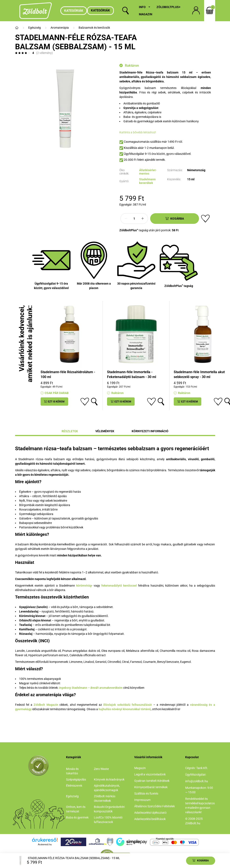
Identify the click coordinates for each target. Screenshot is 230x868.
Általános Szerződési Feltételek (155, 806)
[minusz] (126, 219)
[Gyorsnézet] (94, 402)
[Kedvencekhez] (205, 219)
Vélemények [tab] (105, 431)
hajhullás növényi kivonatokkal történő (125, 709)
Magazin (146, 14)
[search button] (126, 11)
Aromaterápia (60, 28)
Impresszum (142, 800)
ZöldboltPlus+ (169, 7)
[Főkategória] (17, 28)
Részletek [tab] (70, 431)
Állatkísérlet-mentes (148, 172)
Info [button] (142, 7)
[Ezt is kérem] (54, 402)
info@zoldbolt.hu (197, 781)
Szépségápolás (76, 779)
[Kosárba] (175, 219)
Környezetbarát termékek (151, 787)
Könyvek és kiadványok (109, 779)
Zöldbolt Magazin (46, 705)
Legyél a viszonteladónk (150, 774)
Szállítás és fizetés (146, 793)
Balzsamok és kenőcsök (94, 28)
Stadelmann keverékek (147, 181)
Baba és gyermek (77, 817)
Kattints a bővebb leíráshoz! (138, 132)
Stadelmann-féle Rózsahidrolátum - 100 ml (68, 374)
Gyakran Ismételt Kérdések (152, 781)
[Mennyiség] (134, 219)
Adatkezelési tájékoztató (150, 813)
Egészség (35, 28)
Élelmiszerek (74, 786)
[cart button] (210, 11)
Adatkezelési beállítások (150, 819)
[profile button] (196, 11)
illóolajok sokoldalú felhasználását (128, 705)
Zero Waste (101, 769)
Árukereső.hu (45, 844)
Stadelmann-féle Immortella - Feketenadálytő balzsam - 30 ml (132, 374)
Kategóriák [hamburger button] (74, 11)
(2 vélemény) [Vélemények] (44, 53)
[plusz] (143, 219)
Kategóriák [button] (100, 10)
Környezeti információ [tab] (150, 431)
